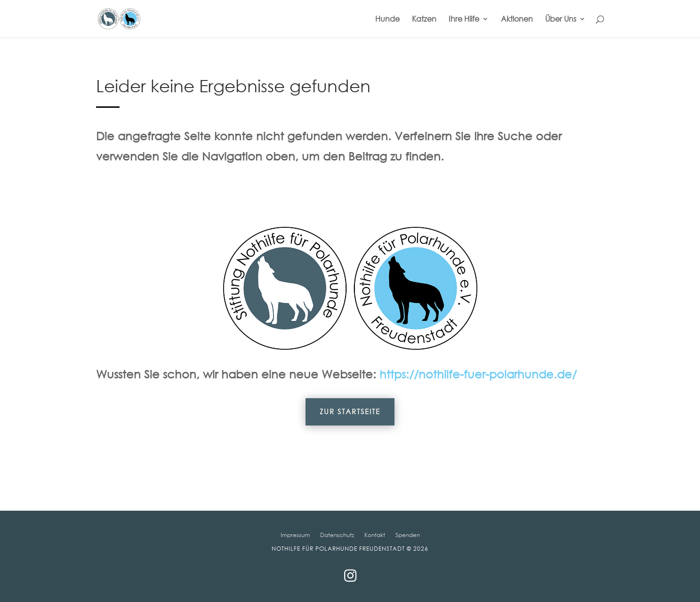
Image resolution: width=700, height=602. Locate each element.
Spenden (408, 535)
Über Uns (561, 20)
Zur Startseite (350, 411)
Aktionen (517, 20)
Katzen (424, 20)
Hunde (387, 20)
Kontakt (375, 535)
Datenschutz (337, 535)
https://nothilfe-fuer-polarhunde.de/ (478, 374)
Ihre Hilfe (464, 20)
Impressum (295, 535)
